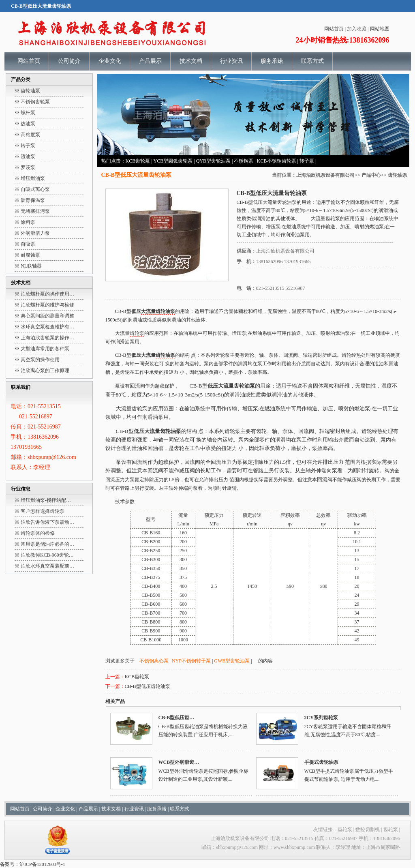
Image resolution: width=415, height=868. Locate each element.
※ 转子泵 (25, 146)
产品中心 (371, 175)
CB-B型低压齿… (176, 718)
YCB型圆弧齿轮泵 (173, 161)
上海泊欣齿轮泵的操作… (47, 338)
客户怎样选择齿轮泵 (43, 511)
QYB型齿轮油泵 (213, 161)
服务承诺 (272, 61)
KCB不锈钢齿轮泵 (277, 161)
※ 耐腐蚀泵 (27, 255)
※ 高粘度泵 (27, 135)
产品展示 (150, 61)
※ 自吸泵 (25, 244)
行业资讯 (231, 61)
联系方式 (312, 61)
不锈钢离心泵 (154, 661)
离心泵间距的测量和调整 (47, 316)
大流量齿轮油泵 (280, 202)
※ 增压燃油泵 (30, 178)
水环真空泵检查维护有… (47, 327)
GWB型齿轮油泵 (232, 661)
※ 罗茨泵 (25, 167)
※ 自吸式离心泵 (32, 189)
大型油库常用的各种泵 (45, 349)
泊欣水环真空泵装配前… (47, 566)
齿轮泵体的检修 (38, 533)
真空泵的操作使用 (40, 360)
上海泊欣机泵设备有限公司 (325, 175)
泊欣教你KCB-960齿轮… (47, 555)
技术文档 (191, 61)
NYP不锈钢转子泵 (191, 661)
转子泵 (307, 161)
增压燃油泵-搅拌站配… (46, 500)
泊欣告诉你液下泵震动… (47, 522)
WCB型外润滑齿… (179, 762)
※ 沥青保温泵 (30, 200)
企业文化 (110, 61)
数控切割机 (368, 829)
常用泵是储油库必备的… (47, 544)
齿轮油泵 (398, 175)
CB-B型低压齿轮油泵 (148, 686)
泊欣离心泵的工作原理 (45, 371)
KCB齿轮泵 (138, 161)
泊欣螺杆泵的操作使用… (47, 294)
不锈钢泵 (244, 161)
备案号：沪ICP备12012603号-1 (33, 864)
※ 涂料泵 (25, 222)
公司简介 (69, 61)
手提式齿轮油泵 (321, 762)
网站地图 (380, 29)
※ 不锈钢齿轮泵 (32, 102)
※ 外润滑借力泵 (32, 233)
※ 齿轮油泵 (27, 91)
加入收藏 (357, 29)
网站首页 (334, 29)
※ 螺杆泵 (25, 113)
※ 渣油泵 (25, 156)
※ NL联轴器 (28, 266)
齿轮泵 (333, 219)
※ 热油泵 (25, 124)
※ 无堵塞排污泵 (32, 211)
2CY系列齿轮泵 (321, 718)
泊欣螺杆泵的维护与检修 (47, 305)
